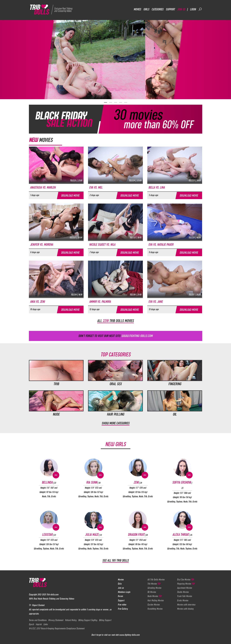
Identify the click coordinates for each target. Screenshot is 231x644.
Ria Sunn (93, 483)
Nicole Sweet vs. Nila (102, 245)
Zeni (138, 483)
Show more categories (116, 423)
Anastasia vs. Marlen (43, 187)
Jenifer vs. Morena (42, 245)
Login (193, 9)
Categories (158, 9)
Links (46, 624)
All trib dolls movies (115, 321)
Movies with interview (186, 605)
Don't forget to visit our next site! (115, 336)
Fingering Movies (186, 584)
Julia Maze (93, 535)
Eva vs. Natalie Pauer (161, 245)
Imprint (39, 624)
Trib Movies (154, 584)
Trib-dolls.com (53, 595)
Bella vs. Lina (157, 187)
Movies (137, 9)
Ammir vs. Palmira (100, 302)
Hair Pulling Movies (156, 600)
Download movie (70, 195)
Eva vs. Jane (156, 302)
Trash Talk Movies (184, 596)
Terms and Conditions (38, 620)
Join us (181, 9)
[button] (105, 102)
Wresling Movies (154, 588)
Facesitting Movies (155, 609)
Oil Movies (152, 592)
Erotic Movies (183, 600)
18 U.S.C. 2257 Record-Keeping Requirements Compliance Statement (57, 629)
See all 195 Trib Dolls (116, 560)
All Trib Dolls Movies (156, 580)
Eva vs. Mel (96, 187)
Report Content (37, 605)
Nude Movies (154, 596)
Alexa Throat (182, 535)
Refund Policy (71, 620)
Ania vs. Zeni (37, 302)
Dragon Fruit (138, 535)
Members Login (124, 592)
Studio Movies (183, 592)
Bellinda (49, 483)
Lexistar (49, 535)
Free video (122, 605)
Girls (146, 9)
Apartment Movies (184, 588)
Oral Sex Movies (185, 580)
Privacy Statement (56, 620)
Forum (120, 596)
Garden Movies (154, 605)
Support (170, 9)
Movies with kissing (185, 609)
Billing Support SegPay (88, 620)
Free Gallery (123, 609)
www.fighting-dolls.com (129, 635)
